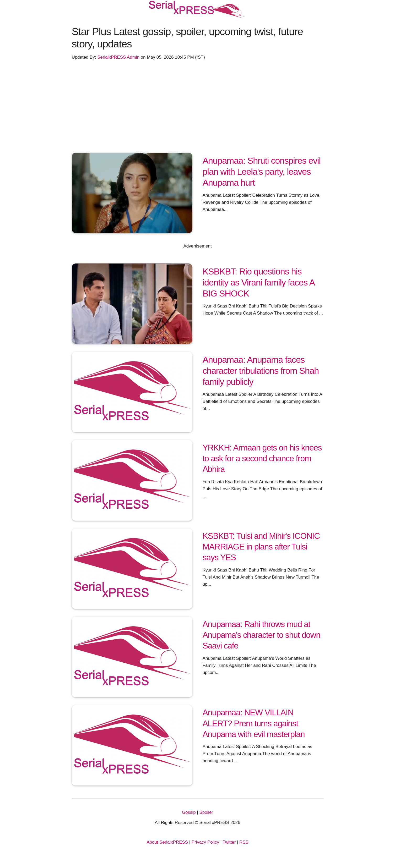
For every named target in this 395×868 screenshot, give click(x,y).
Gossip (189, 812)
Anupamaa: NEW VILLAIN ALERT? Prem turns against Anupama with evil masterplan (254, 723)
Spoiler (206, 812)
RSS (244, 842)
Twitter (229, 842)
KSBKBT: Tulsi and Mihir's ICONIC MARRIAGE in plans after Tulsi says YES (261, 547)
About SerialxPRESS (167, 842)
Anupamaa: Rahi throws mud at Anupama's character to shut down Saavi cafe (261, 635)
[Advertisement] (198, 105)
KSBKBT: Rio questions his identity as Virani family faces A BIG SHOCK (259, 282)
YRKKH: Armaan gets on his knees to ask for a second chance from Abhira (262, 458)
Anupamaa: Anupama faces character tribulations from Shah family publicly (261, 371)
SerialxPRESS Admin (118, 57)
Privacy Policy (205, 842)
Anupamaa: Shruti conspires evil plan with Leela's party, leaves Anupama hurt (262, 172)
